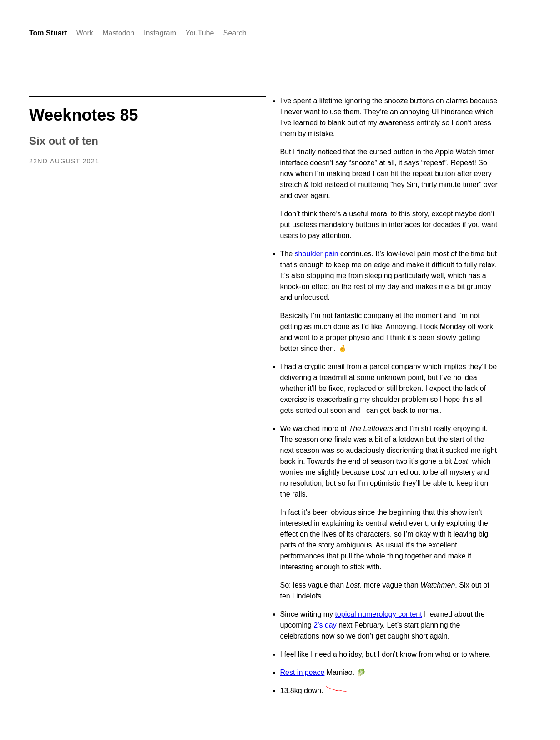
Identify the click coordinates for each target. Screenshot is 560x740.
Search (235, 33)
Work (85, 33)
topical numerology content (378, 614)
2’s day (325, 625)
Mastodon (118, 33)
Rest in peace (303, 672)
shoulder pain (317, 254)
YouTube (200, 33)
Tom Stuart (48, 33)
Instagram (160, 33)
